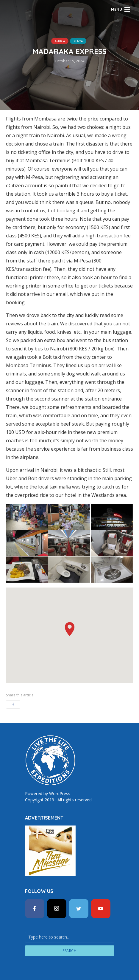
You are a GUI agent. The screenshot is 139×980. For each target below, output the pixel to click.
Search (69, 951)
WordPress (60, 793)
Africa (60, 41)
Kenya (78, 41)
